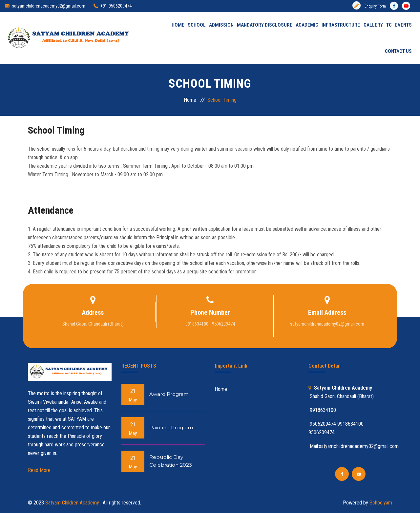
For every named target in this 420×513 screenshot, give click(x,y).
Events (403, 25)
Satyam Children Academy (73, 503)
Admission (222, 25)
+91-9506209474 (116, 6)
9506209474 (322, 432)
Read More (39, 470)
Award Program (169, 394)
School (197, 25)
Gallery (373, 25)
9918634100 (350, 424)
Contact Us (398, 52)
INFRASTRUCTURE (341, 25)
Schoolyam (380, 503)
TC (389, 25)
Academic (307, 25)
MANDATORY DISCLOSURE (265, 25)
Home (178, 25)
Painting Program (171, 428)
